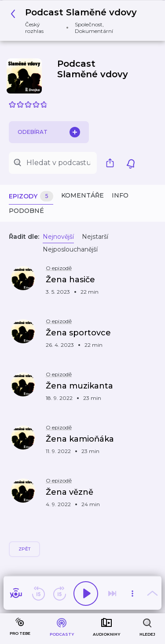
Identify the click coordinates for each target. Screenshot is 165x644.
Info (120, 195)
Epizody (31, 196)
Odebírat (49, 132)
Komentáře (82, 195)
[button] (79, 21)
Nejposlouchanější (70, 249)
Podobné (26, 211)
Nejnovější (58, 237)
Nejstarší (95, 237)
